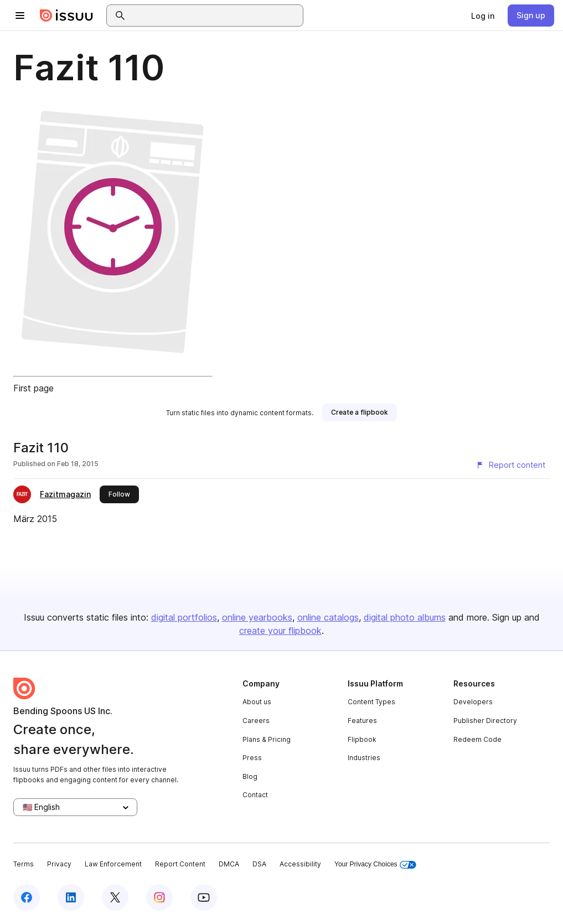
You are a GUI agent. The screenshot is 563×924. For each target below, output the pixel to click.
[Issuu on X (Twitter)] (115, 897)
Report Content (180, 864)
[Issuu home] (66, 16)
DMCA (229, 864)
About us (257, 702)
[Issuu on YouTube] (204, 897)
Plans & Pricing (267, 739)
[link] (483, 16)
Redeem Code (477, 739)
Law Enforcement (113, 864)
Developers (473, 702)
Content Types (371, 702)
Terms (24, 864)
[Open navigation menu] (20, 16)
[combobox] (215, 16)
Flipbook (362, 739)
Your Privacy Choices (375, 864)
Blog (250, 776)
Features (362, 721)
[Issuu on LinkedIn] (71, 897)
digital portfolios (184, 617)
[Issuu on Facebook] (27, 897)
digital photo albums (405, 617)
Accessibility (300, 864)
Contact (255, 795)
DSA (259, 864)
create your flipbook (280, 631)
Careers (256, 721)
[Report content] (510, 465)
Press (252, 758)
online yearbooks (257, 617)
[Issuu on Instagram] (159, 897)
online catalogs (328, 617)
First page (33, 388)
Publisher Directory (485, 721)
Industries (364, 758)
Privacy (59, 864)
